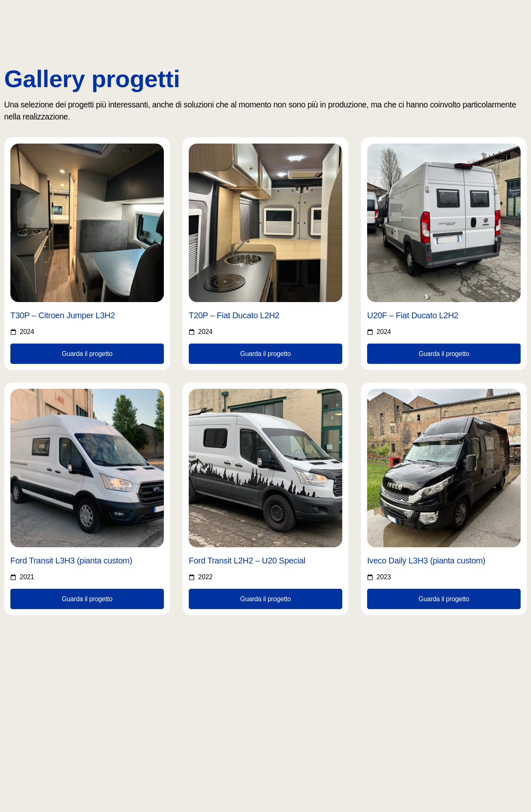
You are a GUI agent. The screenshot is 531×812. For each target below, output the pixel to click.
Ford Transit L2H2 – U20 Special (247, 561)
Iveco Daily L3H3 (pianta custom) (426, 561)
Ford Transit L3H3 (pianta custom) (71, 561)
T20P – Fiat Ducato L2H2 (234, 315)
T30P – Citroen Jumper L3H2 (63, 315)
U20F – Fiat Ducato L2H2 (413, 315)
